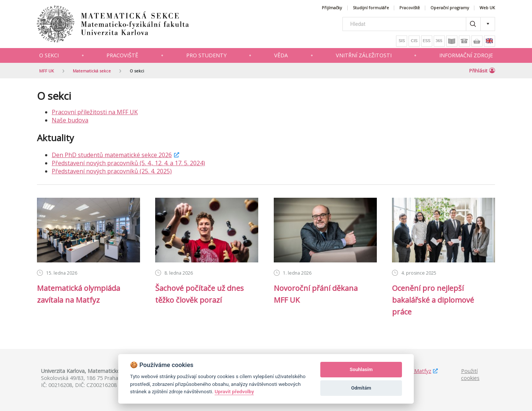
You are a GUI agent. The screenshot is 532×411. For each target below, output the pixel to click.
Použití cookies (470, 374)
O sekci (49, 55)
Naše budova (70, 120)
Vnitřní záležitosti (364, 55)
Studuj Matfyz (414, 371)
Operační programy (450, 8)
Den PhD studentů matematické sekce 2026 (112, 155)
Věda (281, 55)
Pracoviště (410, 8)
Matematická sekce (92, 71)
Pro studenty (206, 55)
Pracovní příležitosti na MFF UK (95, 112)
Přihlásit (482, 71)
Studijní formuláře (371, 8)
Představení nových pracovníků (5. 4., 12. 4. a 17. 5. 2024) (128, 163)
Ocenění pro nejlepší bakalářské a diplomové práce (433, 300)
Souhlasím (361, 369)
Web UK (487, 8)
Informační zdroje (466, 55)
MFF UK (47, 71)
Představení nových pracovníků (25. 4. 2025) (112, 171)
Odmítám (361, 388)
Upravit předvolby (234, 391)
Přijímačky (332, 8)
